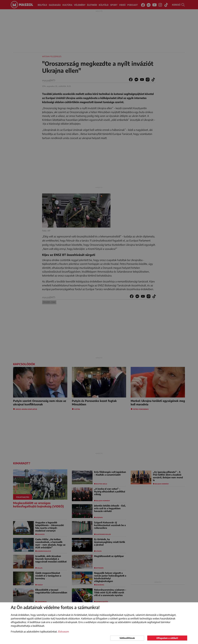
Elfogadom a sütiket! (167, 638)
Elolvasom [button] (64, 632)
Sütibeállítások (127, 638)
